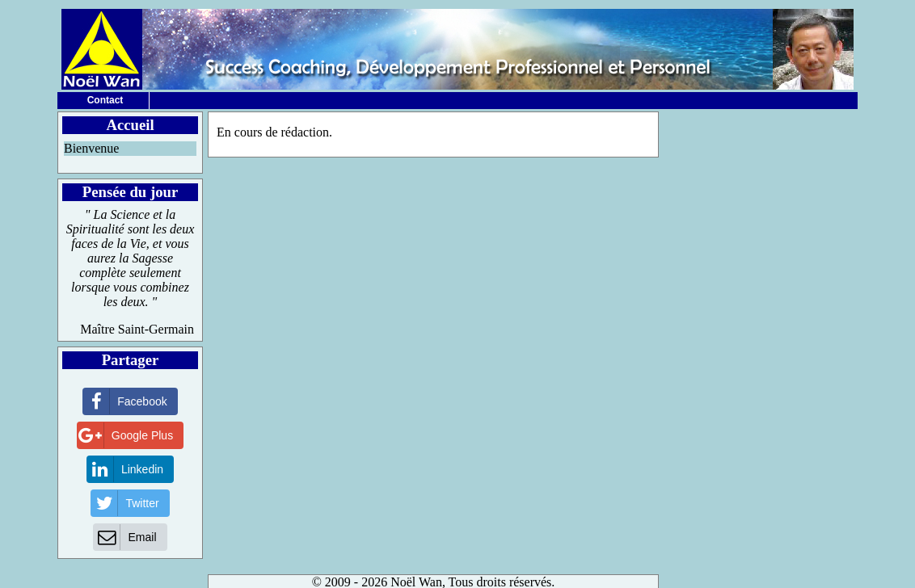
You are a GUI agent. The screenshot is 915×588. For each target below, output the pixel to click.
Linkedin (125, 469)
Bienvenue (91, 148)
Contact (105, 100)
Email (125, 537)
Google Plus (125, 435)
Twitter (125, 503)
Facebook (125, 401)
